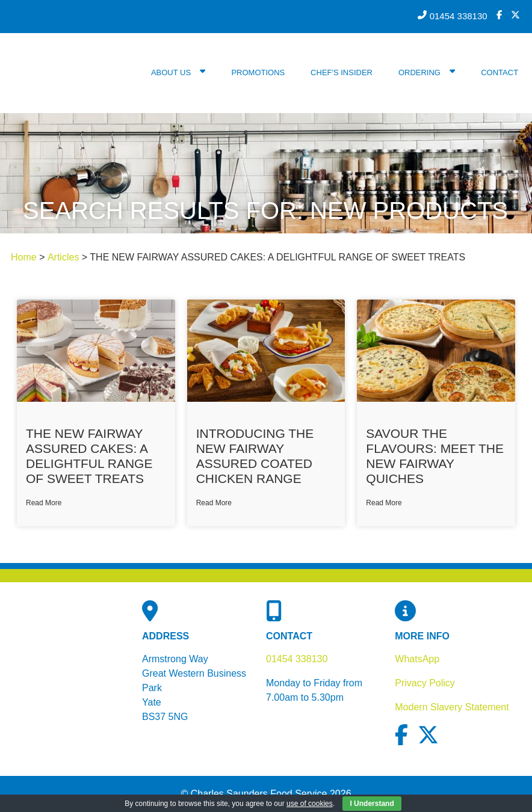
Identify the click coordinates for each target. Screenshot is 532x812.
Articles (63, 257)
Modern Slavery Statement (452, 707)
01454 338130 (297, 659)
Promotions (258, 72)
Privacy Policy (425, 683)
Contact (500, 72)
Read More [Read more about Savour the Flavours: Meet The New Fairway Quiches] (384, 503)
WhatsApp (417, 659)
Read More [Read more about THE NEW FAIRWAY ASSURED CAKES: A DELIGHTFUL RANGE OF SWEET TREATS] (44, 503)
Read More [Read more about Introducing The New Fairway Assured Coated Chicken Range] (214, 503)
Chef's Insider (342, 72)
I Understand (372, 804)
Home (24, 257)
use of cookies (310, 804)
